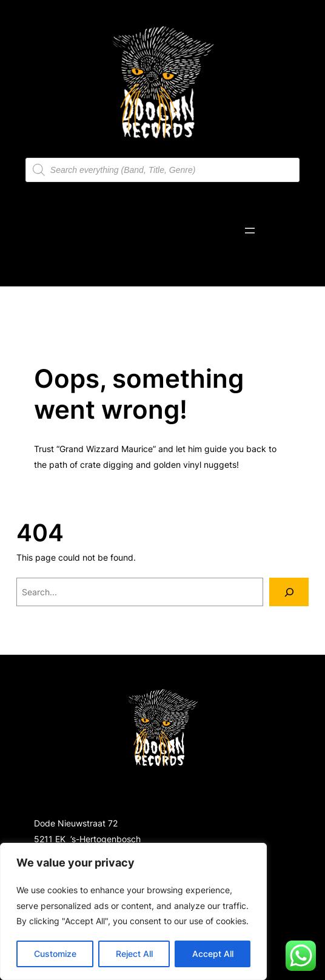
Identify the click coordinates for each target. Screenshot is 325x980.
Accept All (213, 954)
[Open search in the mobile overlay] (162, 170)
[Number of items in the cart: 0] (280, 231)
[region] (133, 911)
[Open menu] (250, 231)
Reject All (134, 954)
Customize (55, 954)
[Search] (289, 592)
